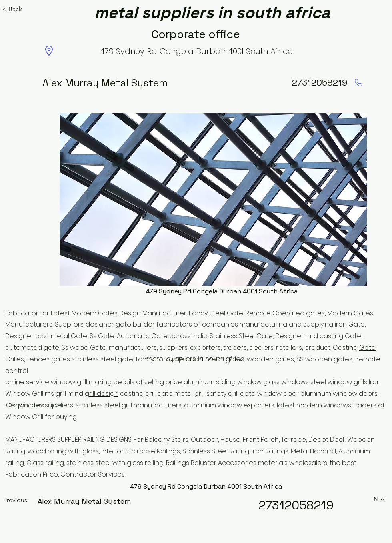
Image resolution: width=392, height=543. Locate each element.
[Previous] (30, 500)
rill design (104, 394)
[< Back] (14, 9)
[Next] (371, 499)
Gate (367, 348)
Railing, (240, 451)
